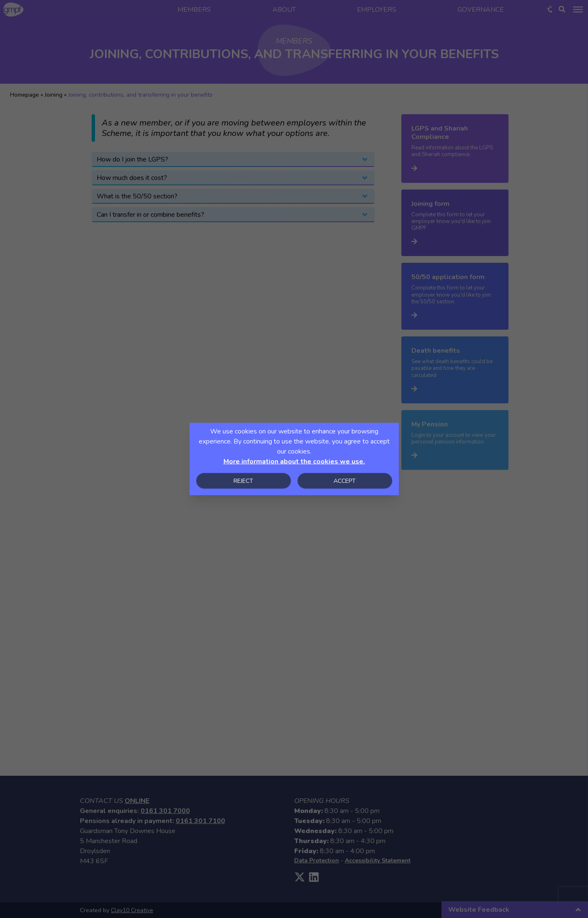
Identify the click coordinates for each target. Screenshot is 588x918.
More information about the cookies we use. (294, 462)
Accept (345, 481)
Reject (243, 481)
